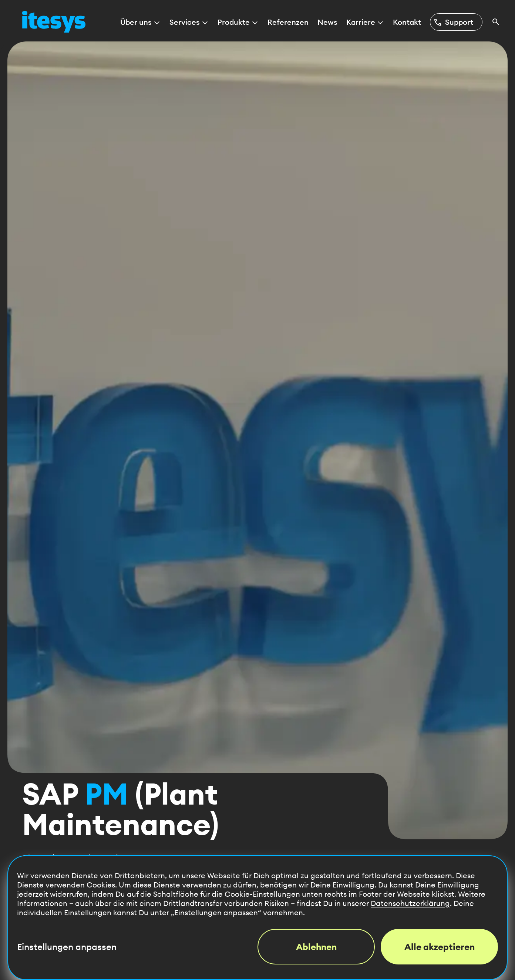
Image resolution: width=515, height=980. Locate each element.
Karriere (365, 22)
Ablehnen (316, 947)
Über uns (140, 22)
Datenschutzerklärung (410, 903)
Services (189, 22)
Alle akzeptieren (440, 947)
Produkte (238, 22)
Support (453, 22)
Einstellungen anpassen (67, 947)
